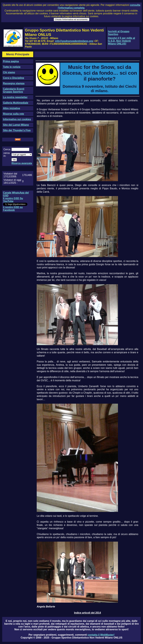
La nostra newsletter (15, 97)
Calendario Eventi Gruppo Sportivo (14, 90)
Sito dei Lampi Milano (16, 125)
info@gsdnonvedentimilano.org (74, 41)
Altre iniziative (11, 108)
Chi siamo (9, 72)
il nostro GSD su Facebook (13, 209)
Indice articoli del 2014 (87, 613)
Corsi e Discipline (14, 78)
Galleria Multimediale (16, 103)
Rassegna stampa (14, 83)
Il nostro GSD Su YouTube (13, 200)
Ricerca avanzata (22, 163)
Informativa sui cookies (17, 119)
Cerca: (7, 149)
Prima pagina (11, 61)
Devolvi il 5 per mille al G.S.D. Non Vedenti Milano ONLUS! (122, 41)
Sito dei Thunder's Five (17, 130)
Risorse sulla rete (13, 114)
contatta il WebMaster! (101, 635)
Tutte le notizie (12, 67)
